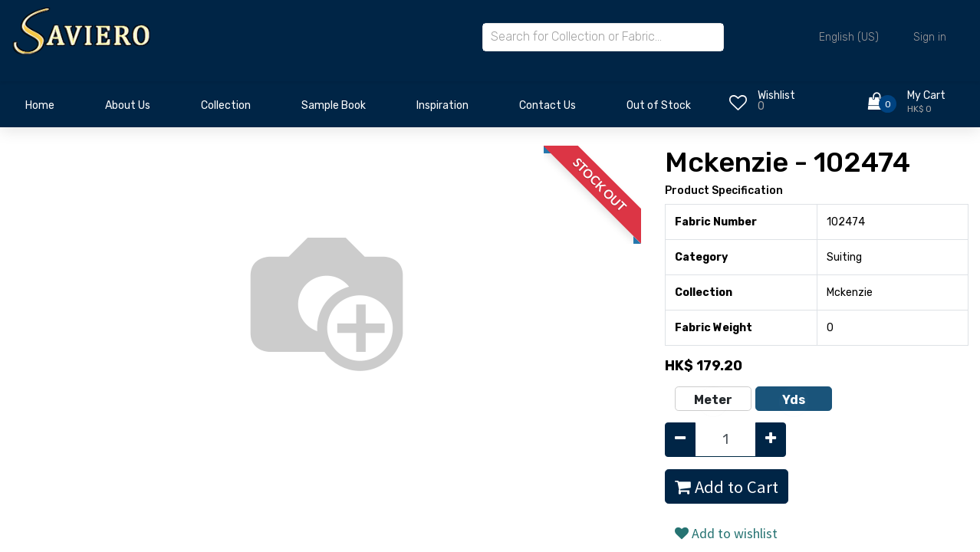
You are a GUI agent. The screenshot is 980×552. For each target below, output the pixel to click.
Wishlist (776, 95)
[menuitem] (40, 110)
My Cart (926, 95)
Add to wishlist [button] (726, 533)
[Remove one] (680, 440)
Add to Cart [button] (727, 487)
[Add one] (771, 440)
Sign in (930, 37)
